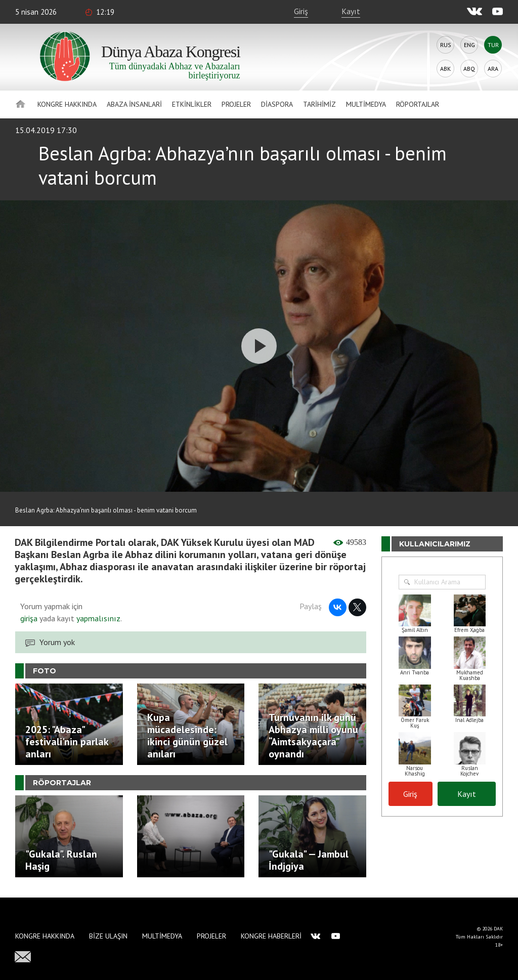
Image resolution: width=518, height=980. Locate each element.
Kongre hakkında (67, 104)
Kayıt (351, 11)
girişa (29, 618)
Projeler (236, 104)
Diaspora (277, 104)
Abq (469, 69)
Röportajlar (418, 104)
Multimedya (366, 104)
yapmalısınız (97, 618)
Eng (469, 45)
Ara (493, 69)
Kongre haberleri (271, 936)
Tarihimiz (319, 104)
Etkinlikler (192, 104)
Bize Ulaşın (108, 936)
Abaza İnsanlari (134, 104)
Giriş (301, 11)
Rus (446, 45)
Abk (445, 69)
